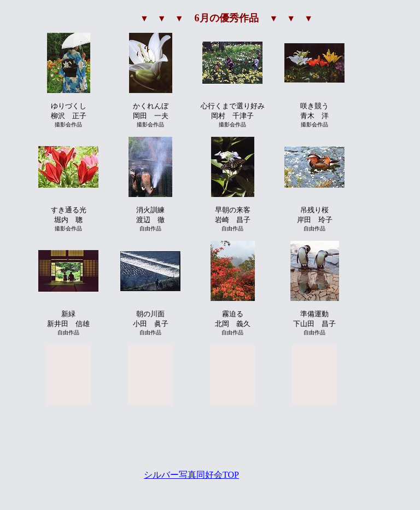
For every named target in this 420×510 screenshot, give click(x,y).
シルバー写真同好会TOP (191, 475)
